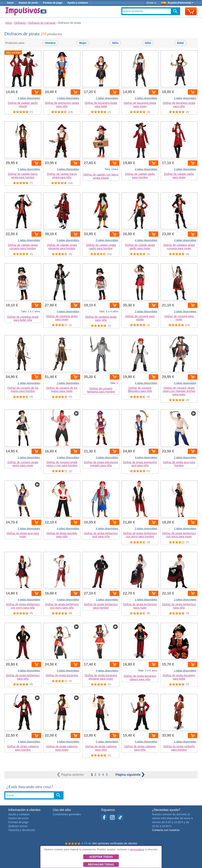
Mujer (83, 43)
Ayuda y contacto (78, 3)
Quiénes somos (18, 826)
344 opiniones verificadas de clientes (115, 843)
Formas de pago (53, 3)
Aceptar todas (101, 857)
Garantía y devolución (22, 830)
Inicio (10, 3)
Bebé (180, 43)
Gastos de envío (28, 3)
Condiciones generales (67, 814)
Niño (115, 43)
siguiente (130, 775)
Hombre (50, 43)
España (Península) (177, 3)
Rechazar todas (101, 864)
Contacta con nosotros (166, 830)
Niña (148, 43)
